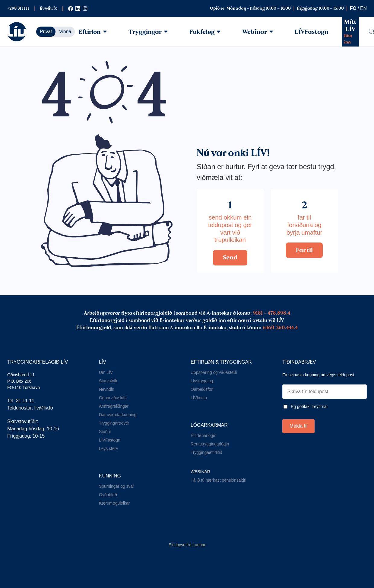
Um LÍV (106, 372)
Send (230, 257)
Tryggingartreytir (114, 423)
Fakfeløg (205, 32)
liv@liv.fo (49, 8)
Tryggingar (148, 32)
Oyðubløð (108, 495)
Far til (304, 250)
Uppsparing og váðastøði (214, 372)
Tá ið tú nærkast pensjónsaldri (219, 480)
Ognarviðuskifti (113, 398)
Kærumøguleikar (114, 503)
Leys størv (109, 448)
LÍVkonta (199, 398)
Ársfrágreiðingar (114, 406)
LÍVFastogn (312, 32)
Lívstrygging (202, 381)
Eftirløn (93, 32)
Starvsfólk (108, 381)
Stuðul (105, 432)
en (363, 8)
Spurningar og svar (117, 486)
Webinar (257, 32)
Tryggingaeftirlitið (206, 452)
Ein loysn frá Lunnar (187, 545)
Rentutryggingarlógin (210, 444)
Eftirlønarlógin (203, 435)
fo (353, 8)
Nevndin (107, 389)
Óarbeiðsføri (202, 389)
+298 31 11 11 (18, 8)
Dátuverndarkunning (118, 415)
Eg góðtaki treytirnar (309, 406)
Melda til (298, 426)
